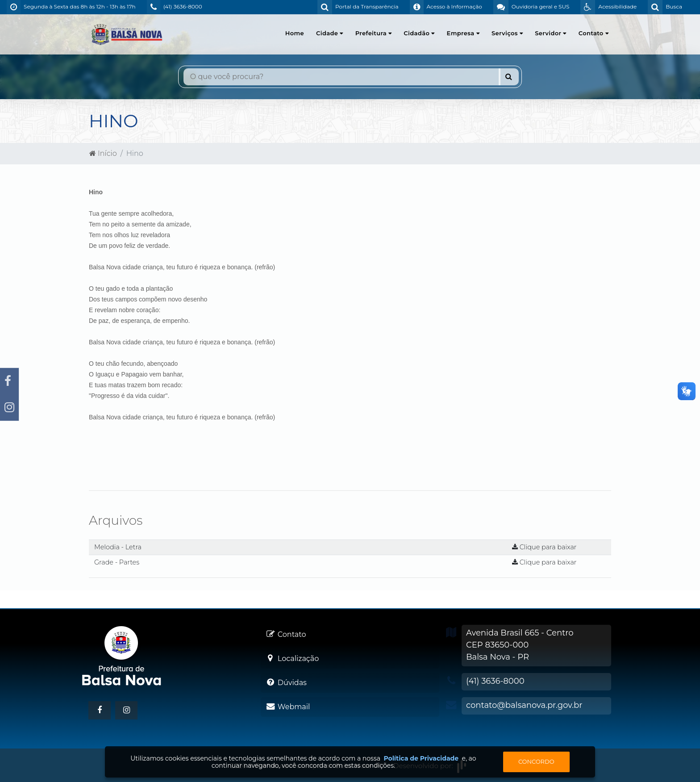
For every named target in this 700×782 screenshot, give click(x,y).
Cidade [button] (330, 33)
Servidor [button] (550, 33)
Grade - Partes (117, 562)
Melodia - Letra (118, 547)
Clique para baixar (544, 547)
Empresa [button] (463, 33)
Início (103, 153)
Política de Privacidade (421, 758)
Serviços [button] (507, 33)
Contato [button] (594, 33)
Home (295, 33)
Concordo (536, 761)
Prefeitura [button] (374, 33)
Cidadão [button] (419, 33)
